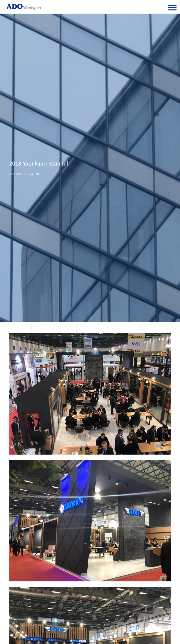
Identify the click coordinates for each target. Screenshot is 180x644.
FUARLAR (33, 174)
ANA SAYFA (16, 174)
